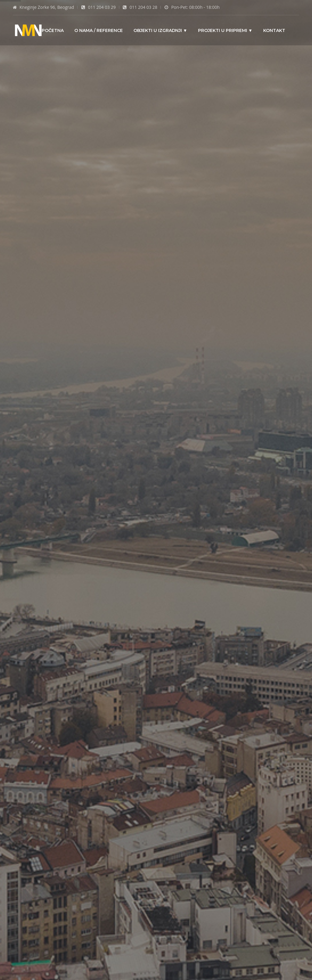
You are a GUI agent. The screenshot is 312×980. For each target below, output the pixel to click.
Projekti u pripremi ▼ (225, 30)
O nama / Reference (99, 30)
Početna (53, 30)
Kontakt (274, 30)
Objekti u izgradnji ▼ (160, 30)
